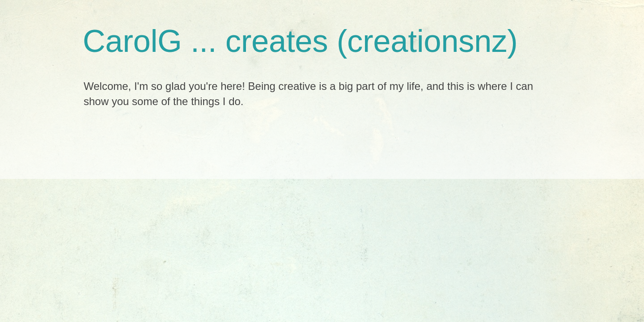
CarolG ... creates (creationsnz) (300, 41)
